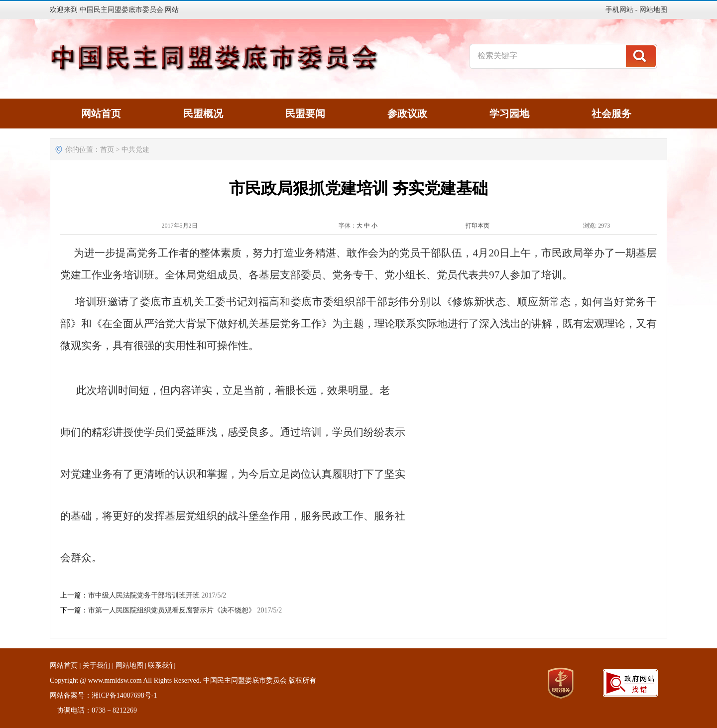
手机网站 (619, 10)
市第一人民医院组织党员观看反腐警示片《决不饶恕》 (172, 610)
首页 (107, 150)
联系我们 (162, 666)
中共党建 (135, 150)
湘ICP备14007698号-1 (124, 695)
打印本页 (478, 226)
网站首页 (64, 666)
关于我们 (97, 666)
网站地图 (653, 10)
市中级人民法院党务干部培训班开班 (144, 595)
